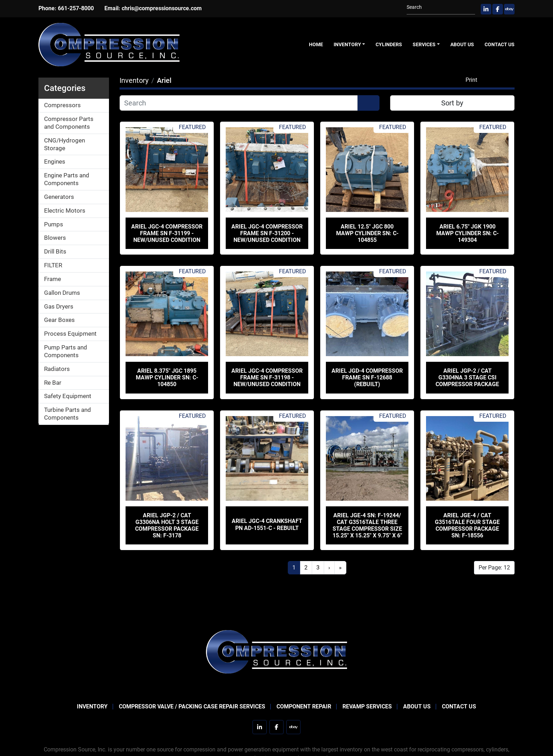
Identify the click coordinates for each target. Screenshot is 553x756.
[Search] (438, 7)
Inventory (347, 44)
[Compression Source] (276, 651)
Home (316, 44)
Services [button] (424, 44)
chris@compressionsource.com (162, 8)
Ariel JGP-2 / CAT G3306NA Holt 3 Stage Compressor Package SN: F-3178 (167, 526)
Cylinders (389, 44)
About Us (462, 44)
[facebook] (498, 9)
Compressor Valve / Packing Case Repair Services (192, 706)
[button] (350, 45)
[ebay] (509, 9)
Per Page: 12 (494, 568)
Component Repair (304, 706)
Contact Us (500, 44)
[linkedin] (486, 9)
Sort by (452, 103)
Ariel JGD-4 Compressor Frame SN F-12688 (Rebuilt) (367, 377)
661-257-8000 (76, 8)
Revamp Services (367, 706)
